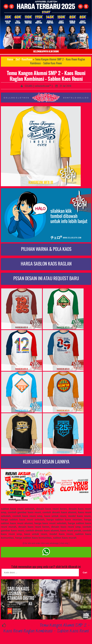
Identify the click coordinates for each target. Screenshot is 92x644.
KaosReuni (27, 59)
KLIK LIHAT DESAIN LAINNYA (46, 461)
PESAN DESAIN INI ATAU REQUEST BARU (46, 278)
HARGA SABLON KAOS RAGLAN (46, 263)
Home (10, 59)
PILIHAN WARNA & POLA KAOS (46, 249)
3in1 (18, 59)
